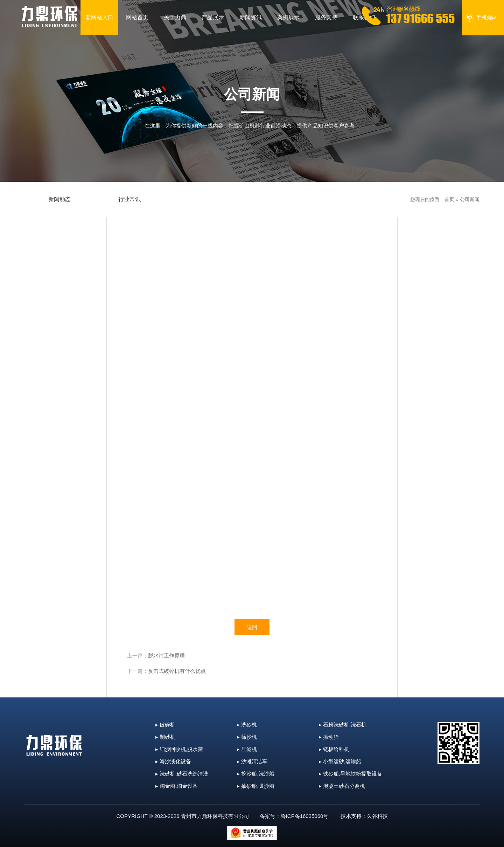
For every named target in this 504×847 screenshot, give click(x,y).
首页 (449, 199)
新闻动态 (59, 199)
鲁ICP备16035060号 (305, 816)
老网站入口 (99, 17)
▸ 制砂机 (165, 737)
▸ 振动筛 (329, 737)
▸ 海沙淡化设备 (173, 761)
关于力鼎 (175, 17)
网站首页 (137, 17)
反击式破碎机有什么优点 (177, 671)
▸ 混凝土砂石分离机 (342, 786)
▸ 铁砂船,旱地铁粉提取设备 (351, 774)
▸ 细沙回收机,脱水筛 (179, 749)
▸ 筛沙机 (247, 737)
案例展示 (288, 17)
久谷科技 (377, 816)
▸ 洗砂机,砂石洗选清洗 (182, 774)
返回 (252, 627)
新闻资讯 (251, 17)
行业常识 (129, 199)
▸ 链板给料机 (334, 749)
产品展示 (213, 17)
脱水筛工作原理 (166, 656)
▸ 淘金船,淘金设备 (177, 786)
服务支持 (326, 17)
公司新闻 (470, 199)
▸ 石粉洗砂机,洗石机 (343, 725)
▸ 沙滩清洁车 (252, 761)
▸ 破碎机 (165, 725)
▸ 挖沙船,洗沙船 (255, 774)
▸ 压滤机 (247, 749)
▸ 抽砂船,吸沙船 (255, 786)
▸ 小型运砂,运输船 (340, 761)
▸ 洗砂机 (247, 725)
